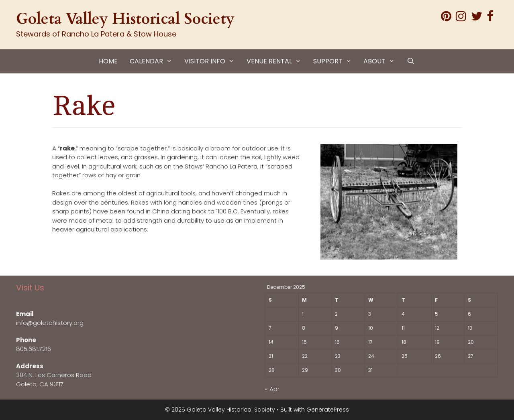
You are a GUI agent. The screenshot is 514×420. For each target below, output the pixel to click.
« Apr (272, 389)
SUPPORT (336, 61)
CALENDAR (154, 61)
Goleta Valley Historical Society (125, 19)
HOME (108, 61)
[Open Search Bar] (411, 61)
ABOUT (382, 61)
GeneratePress (328, 410)
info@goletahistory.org (50, 323)
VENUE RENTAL (277, 61)
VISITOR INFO (212, 61)
